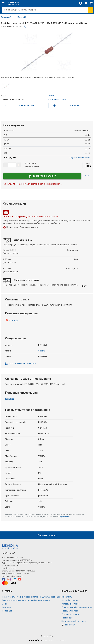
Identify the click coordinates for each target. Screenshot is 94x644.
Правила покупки (70, 611)
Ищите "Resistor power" (57, 99)
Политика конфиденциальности (77, 607)
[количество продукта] (12, 165)
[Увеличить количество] (6, 165)
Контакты (7, 607)
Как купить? (67, 597)
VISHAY (51, 96)
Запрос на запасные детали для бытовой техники (26, 600)
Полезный (7, 611)
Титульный (6, 17)
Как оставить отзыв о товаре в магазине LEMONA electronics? (32, 597)
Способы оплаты (70, 600)
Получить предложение (79, 158)
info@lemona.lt (64, 517)
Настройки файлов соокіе (74, 621)
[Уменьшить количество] (19, 165)
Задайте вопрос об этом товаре (21, 363)
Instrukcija (14, 320)
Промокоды (67, 618)
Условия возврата (70, 614)
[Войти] (81, 3)
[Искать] (90, 10)
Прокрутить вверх (47, 535)
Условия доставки (70, 604)
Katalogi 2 (22, 17)
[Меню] (3, 3)
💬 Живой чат (68, 625)
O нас (5, 604)
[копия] (25, 27)
